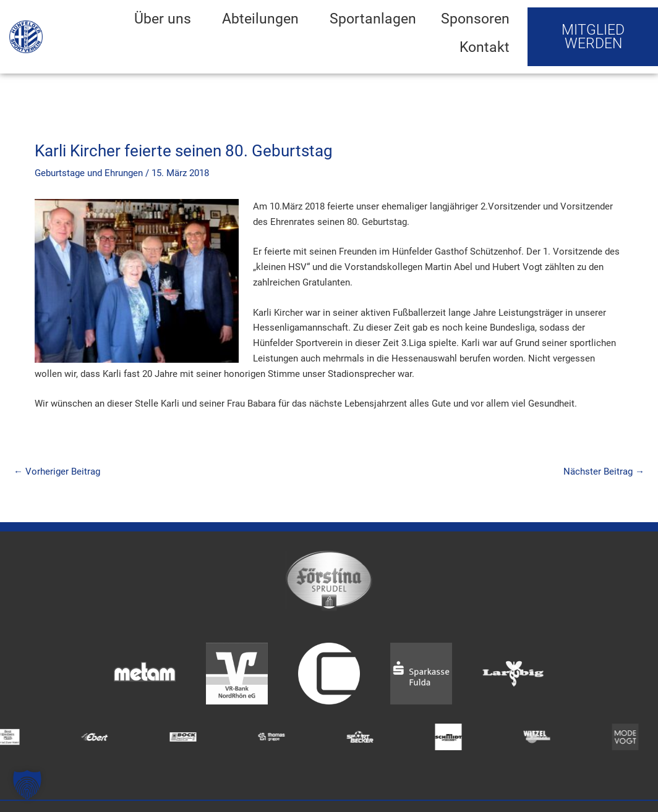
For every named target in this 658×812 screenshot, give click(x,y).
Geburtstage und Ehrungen (89, 173)
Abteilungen (263, 19)
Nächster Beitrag (604, 472)
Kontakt (485, 47)
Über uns (166, 19)
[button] (27, 785)
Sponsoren (475, 19)
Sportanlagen (373, 19)
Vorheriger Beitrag (57, 472)
